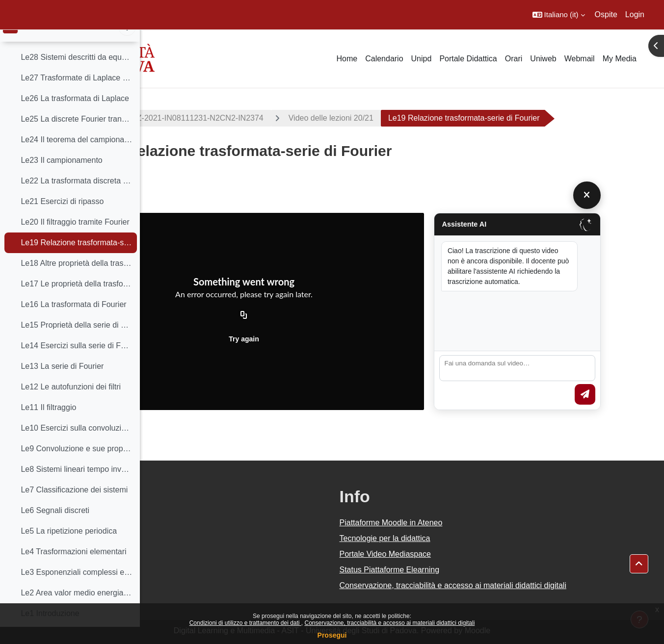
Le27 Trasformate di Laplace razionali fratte (76, 94)
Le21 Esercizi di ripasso (62, 218)
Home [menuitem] (347, 59)
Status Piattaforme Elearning (459, 570)
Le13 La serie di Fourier (62, 383)
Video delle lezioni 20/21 (418, 118)
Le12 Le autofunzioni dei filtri (71, 403)
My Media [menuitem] (620, 59)
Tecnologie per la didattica (455, 538)
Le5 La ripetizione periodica (69, 548)
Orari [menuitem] (514, 59)
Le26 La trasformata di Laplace (75, 115)
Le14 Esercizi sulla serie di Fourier (76, 362)
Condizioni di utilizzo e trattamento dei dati (245, 623)
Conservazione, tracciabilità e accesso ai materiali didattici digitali (389, 623)
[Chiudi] (639, 195)
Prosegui (332, 635)
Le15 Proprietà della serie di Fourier (76, 342)
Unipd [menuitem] (422, 59)
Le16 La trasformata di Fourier (73, 321)
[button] (559, 15)
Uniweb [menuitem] (543, 59)
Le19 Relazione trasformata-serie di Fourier (76, 259)
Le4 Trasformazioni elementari (73, 568)
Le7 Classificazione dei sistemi (74, 506)
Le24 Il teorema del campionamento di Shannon (76, 156)
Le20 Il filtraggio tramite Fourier (75, 239)
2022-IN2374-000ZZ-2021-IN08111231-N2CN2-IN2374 (255, 118)
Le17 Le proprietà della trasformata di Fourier (76, 300)
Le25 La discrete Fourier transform (76, 136)
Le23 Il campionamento (61, 177)
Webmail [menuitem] (580, 59)
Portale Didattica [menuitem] (468, 59)
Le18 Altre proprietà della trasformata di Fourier (76, 280)
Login (635, 14)
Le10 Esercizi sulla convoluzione (76, 445)
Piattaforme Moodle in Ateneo (461, 523)
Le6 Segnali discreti (55, 527)
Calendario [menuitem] (384, 59)
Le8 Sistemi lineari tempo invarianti (76, 486)
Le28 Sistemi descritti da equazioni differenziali (76, 74)
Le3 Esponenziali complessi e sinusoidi (76, 589)
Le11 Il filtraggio (48, 424)
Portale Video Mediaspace (455, 554)
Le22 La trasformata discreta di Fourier (76, 197)
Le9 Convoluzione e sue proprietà (76, 465)
